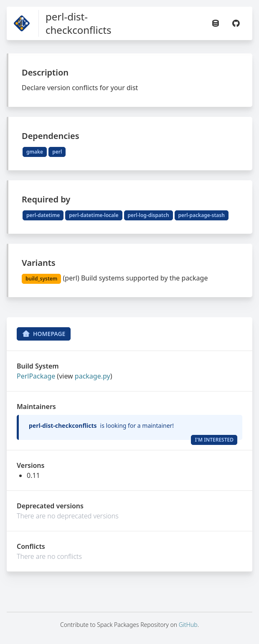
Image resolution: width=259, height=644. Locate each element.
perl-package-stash (202, 215)
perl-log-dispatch (149, 215)
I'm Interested (214, 440)
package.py (93, 376)
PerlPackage (36, 376)
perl (57, 152)
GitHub (188, 625)
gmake (35, 152)
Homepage (44, 334)
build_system (41, 279)
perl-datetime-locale (94, 215)
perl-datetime (43, 215)
